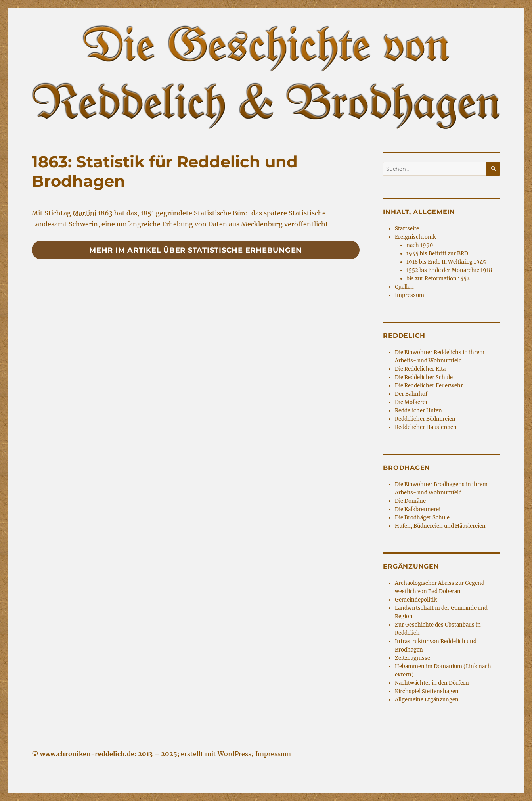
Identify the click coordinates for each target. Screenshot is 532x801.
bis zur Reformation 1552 (438, 279)
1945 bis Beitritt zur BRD (437, 254)
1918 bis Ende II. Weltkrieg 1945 (446, 262)
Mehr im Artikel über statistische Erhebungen (196, 250)
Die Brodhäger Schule (422, 518)
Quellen (404, 287)
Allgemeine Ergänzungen (427, 700)
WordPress (234, 754)
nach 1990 (420, 245)
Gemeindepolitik (416, 600)
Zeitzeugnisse (412, 658)
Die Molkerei (411, 402)
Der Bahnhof (411, 394)
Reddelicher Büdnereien (425, 419)
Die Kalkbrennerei (418, 509)
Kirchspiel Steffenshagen (427, 691)
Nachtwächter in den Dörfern (432, 683)
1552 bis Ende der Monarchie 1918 (449, 270)
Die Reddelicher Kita (420, 369)
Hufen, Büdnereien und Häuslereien (440, 526)
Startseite (407, 229)
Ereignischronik (415, 237)
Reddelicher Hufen (418, 411)
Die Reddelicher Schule (424, 377)
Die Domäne (410, 501)
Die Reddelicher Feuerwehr (429, 386)
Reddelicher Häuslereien (426, 427)
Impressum (410, 295)
